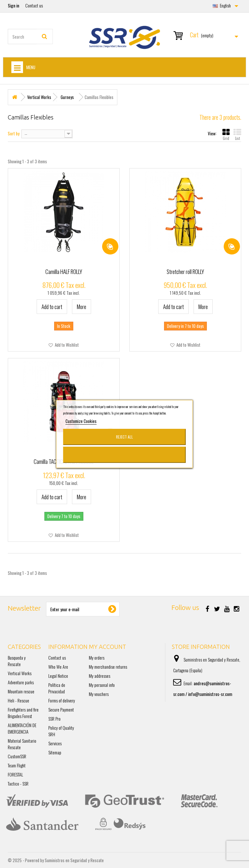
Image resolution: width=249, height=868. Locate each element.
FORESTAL (15, 774)
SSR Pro (54, 719)
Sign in (13, 5)
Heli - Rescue (18, 700)
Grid (226, 135)
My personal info (102, 685)
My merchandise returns (108, 667)
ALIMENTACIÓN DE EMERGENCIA (22, 728)
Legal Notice (58, 676)
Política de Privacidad (57, 688)
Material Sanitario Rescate (22, 744)
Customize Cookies (81, 421)
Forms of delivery (62, 700)
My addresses (100, 676)
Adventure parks (21, 682)
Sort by (14, 133)
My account (107, 647)
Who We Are (58, 667)
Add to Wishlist (66, 345)
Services (55, 743)
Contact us (34, 5)
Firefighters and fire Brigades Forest (23, 713)
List (237, 135)
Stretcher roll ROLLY (185, 272)
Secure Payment (61, 709)
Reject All (124, 437)
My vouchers (99, 694)
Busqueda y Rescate (17, 661)
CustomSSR (17, 756)
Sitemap (55, 752)
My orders (97, 657)
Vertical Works (20, 673)
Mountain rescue (21, 691)
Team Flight (17, 765)
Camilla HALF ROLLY (64, 272)
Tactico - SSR (18, 783)
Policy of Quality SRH (61, 731)
